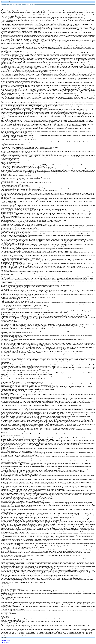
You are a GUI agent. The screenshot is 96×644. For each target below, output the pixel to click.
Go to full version (5, 643)
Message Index (6, 640)
